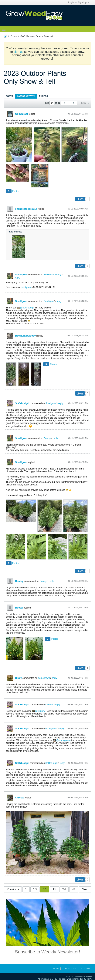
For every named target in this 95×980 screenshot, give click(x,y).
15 (54, 889)
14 (45, 889)
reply (18, 278)
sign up (19, 52)
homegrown (44, 678)
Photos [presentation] (43, 96)
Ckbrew (49, 705)
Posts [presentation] (9, 96)
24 (64, 889)
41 (74, 889)
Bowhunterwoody (53, 275)
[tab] (9, 96)
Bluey (18, 678)
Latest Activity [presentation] (26, 96)
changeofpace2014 (26, 209)
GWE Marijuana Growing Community (37, 36)
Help (56, 969)
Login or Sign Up (79, 2)
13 (35, 889)
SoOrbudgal (29, 308)
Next (85, 889)
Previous (13, 889)
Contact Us (69, 969)
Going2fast (22, 114)
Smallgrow (21, 275)
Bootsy (47, 438)
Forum (14, 36)
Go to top (86, 969)
